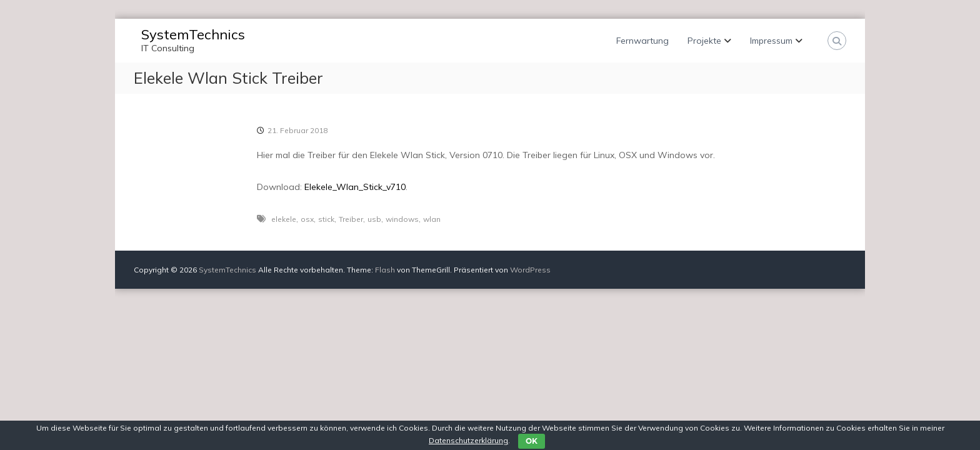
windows (402, 219)
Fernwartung (642, 41)
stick (326, 219)
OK (532, 441)
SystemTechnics (193, 34)
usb (374, 219)
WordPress (530, 270)
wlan (432, 219)
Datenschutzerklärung (468, 440)
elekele (284, 219)
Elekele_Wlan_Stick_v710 (355, 187)
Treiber (351, 219)
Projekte (704, 41)
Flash (385, 270)
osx (307, 219)
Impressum (771, 41)
